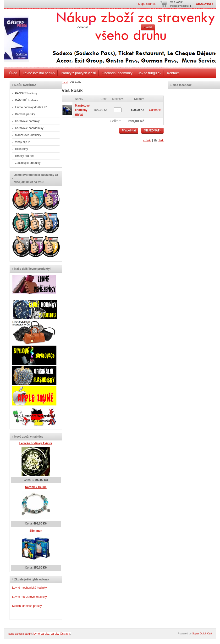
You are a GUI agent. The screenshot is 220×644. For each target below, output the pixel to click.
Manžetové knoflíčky (28, 135)
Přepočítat (129, 131)
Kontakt (173, 73)
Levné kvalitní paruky (39, 73)
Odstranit (155, 110)
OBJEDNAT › (204, 4)
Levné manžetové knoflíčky (30, 597)
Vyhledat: (83, 27)
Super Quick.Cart (202, 633)
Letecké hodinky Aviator (36, 443)
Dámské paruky (25, 114)
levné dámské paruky (20, 634)
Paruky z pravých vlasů (78, 73)
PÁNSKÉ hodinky (26, 93)
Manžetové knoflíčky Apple (82, 110)
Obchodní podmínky (117, 73)
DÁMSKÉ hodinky (26, 100)
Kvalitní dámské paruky (27, 606)
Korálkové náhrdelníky (29, 128)
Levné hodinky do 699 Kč (31, 107)
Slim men (36, 531)
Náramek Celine (36, 487)
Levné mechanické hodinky (30, 588)
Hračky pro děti (25, 156)
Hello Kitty (22, 149)
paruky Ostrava (60, 634)
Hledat (148, 27)
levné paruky (41, 634)
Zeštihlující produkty (28, 163)
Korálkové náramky (27, 121)
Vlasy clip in (23, 142)
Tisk (161, 140)
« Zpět (147, 140)
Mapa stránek (147, 4)
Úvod (13, 73)
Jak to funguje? (150, 73)
